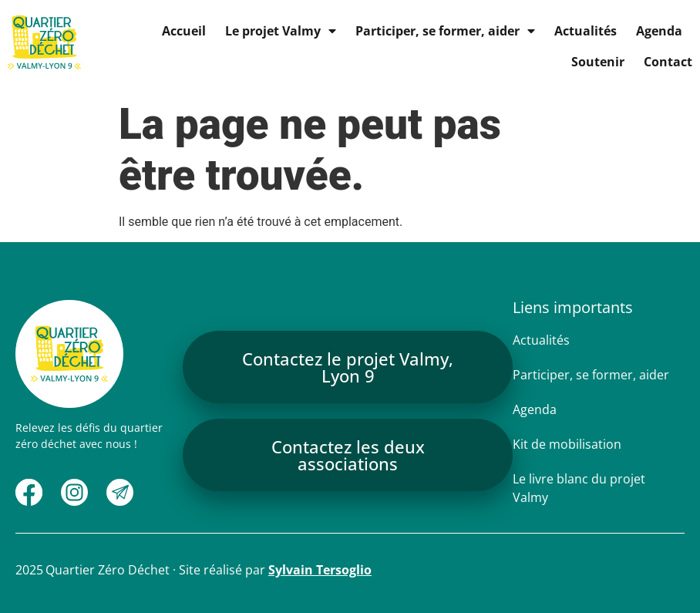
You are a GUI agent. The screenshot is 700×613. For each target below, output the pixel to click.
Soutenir (598, 62)
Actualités (586, 31)
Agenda (659, 31)
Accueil (184, 31)
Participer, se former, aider (445, 31)
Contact (668, 62)
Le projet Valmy (281, 31)
